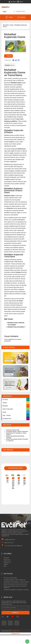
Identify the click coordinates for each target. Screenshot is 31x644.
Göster (12, 65)
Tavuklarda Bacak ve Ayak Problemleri (17, 431)
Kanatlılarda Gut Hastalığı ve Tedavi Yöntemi (16, 434)
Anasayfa (6, 558)
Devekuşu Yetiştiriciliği (13, 430)
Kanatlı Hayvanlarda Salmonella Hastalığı (15, 437)
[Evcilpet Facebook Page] (3, 617)
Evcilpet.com (16, 631)
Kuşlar (12, 25)
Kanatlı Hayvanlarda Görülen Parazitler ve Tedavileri (17, 440)
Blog (5, 566)
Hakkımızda (7, 560)
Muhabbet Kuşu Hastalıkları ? (16, 327)
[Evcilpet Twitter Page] (8, 617)
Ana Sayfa (6, 25)
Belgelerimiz (7, 562)
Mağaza (6, 564)
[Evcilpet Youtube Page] (13, 617)
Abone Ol (15, 613)
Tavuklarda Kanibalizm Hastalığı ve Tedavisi (16, 590)
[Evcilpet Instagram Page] (18, 617)
